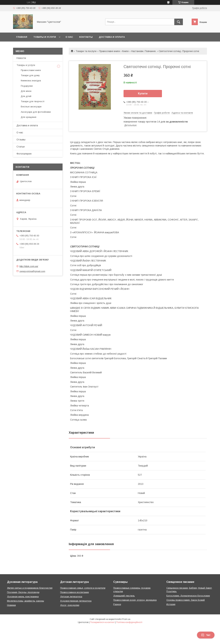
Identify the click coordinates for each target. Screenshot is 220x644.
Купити (143, 93)
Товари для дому (30, 75)
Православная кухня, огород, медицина (135, 600)
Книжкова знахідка (31, 81)
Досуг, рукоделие (70, 605)
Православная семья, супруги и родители (83, 588)
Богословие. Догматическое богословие (188, 596)
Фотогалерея (24, 154)
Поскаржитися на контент (102, 622)
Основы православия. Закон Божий (186, 600)
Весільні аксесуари (31, 107)
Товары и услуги (45, 37)
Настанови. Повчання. (144, 51)
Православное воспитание (75, 592)
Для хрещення (29, 117)
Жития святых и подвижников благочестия (30, 588)
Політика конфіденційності (129, 622)
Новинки (11, 605)
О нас (69, 37)
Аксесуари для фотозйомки (36, 112)
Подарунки (27, 86)
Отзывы (21, 140)
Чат (206, 635)
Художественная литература (76, 601)
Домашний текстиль (124, 596)
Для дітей (26, 96)
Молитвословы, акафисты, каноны (26, 601)
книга (77, 142)
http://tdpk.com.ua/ (29, 266)
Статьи (21, 147)
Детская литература (71, 597)
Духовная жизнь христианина (23, 597)
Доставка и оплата (112, 37)
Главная (22, 37)
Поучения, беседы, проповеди (23, 592)
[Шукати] (179, 22)
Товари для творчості (33, 101)
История (171, 604)
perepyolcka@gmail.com (32, 271)
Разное (117, 604)
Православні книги (109, 51)
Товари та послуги (86, 51)
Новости (21, 58)
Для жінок (26, 91)
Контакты (86, 37)
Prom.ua (126, 619)
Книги (125, 51)
